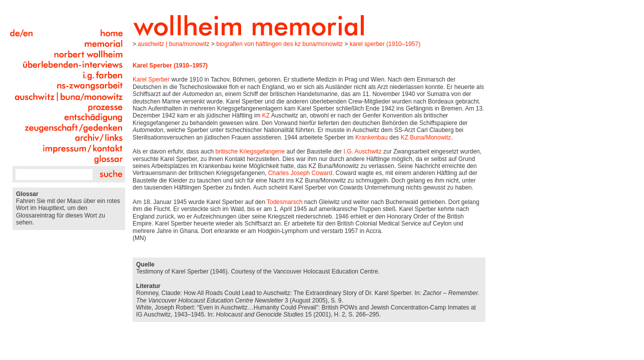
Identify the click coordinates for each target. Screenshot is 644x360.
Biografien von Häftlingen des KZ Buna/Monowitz (279, 44)
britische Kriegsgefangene (250, 151)
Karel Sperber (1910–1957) (385, 44)
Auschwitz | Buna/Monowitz (173, 44)
